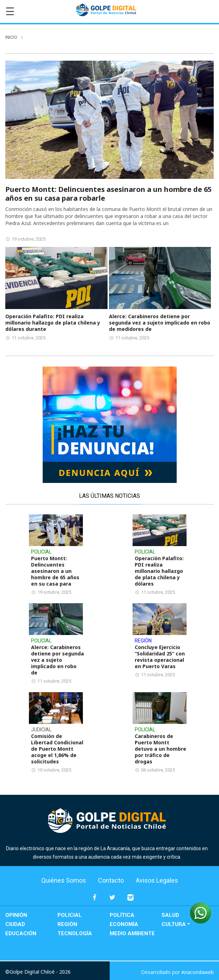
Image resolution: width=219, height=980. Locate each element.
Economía (124, 924)
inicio (11, 37)
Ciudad (15, 924)
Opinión (16, 915)
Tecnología (75, 933)
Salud (170, 915)
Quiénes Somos (64, 880)
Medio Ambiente (132, 933)
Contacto (111, 880)
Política (122, 915)
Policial (70, 915)
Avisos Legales (157, 880)
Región (67, 924)
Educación (21, 933)
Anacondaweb (197, 972)
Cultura (174, 924)
